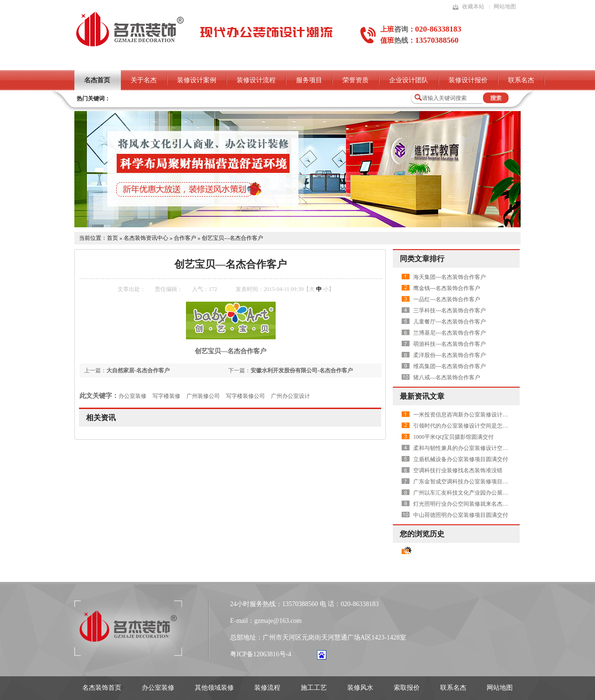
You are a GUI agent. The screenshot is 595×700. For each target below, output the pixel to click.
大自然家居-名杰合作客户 (138, 370)
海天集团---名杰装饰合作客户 (450, 277)
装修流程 (267, 688)
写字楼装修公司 (245, 396)
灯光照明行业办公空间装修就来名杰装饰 (463, 504)
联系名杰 (521, 80)
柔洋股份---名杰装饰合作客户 (450, 355)
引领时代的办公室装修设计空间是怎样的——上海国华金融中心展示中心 (502, 426)
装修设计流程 (256, 80)
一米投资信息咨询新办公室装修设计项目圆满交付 (475, 415)
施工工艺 (314, 688)
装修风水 (360, 688)
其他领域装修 (214, 688)
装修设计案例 (197, 80)
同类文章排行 (422, 259)
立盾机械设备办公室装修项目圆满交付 (461, 459)
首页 (112, 238)
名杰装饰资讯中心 (146, 238)
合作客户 (185, 238)
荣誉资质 (356, 80)
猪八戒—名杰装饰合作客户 (447, 377)
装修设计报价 (468, 80)
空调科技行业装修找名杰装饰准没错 (458, 470)
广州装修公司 (203, 396)
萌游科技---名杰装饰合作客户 (450, 344)
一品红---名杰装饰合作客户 (447, 299)
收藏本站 (473, 7)
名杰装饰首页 (102, 688)
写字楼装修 (166, 396)
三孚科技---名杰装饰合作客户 (450, 310)
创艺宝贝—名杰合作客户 (232, 238)
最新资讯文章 (422, 396)
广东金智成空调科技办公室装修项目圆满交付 (469, 482)
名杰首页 (97, 80)
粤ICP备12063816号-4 (261, 654)
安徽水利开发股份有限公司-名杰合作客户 (302, 370)
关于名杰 (144, 80)
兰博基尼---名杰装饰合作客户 (450, 333)
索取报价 (407, 688)
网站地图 (505, 7)
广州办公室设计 (291, 396)
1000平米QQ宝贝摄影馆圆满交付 (453, 437)
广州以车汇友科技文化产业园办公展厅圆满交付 (472, 493)
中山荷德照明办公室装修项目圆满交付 (461, 515)
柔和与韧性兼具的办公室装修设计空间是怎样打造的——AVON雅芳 (496, 448)
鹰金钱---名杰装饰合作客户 (447, 288)
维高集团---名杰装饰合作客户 (450, 366)
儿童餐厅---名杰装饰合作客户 (450, 322)
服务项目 (309, 80)
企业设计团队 (409, 80)
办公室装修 (132, 396)
